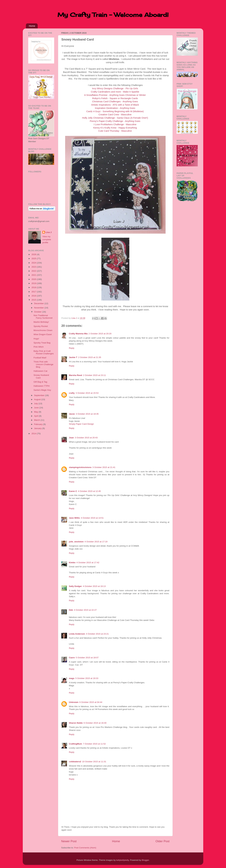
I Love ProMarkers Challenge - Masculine (115, 124)
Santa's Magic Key (42, 390)
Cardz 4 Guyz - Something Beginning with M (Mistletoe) (115, 111)
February (39, 424)
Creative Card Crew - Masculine (115, 115)
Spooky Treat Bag (42, 343)
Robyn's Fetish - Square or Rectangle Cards (115, 98)
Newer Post (69, 841)
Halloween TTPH (42, 386)
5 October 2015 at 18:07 (87, 658)
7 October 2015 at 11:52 (94, 744)
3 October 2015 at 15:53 (87, 393)
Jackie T (73, 357)
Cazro (72, 658)
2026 (34, 254)
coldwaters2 (75, 762)
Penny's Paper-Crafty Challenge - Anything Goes (115, 121)
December (39, 303)
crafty (72, 393)
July (36, 404)
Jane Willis (74, 518)
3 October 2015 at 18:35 (87, 414)
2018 (34, 287)
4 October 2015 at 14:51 (92, 518)
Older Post (163, 841)
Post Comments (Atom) (85, 848)
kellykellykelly (123, 860)
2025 (34, 259)
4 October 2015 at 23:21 (97, 634)
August (38, 399)
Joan (71, 438)
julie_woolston (76, 542)
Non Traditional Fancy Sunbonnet (43, 317)
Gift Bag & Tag (40, 382)
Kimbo (72, 563)
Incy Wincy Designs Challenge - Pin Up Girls (115, 88)
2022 (34, 271)
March (37, 420)
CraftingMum (75, 744)
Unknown (74, 702)
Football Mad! (40, 358)
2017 (34, 292)
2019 (34, 283)
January (38, 428)
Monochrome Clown (43, 330)
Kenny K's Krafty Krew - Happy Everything (115, 128)
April (36, 416)
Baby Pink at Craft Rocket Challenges (44, 352)
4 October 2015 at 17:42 (88, 563)
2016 (34, 296)
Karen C (73, 491)
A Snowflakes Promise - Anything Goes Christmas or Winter (115, 95)
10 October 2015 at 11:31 (94, 762)
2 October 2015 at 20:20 (100, 334)
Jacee (72, 414)
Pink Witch (39, 347)
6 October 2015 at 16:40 (95, 723)
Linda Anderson (77, 634)
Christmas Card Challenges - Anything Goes (115, 101)
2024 (34, 263)
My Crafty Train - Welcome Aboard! (113, 15)
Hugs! (36, 339)
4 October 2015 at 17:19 (96, 542)
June (37, 408)
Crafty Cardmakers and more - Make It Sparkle (115, 92)
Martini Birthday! (41, 322)
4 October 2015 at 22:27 (85, 610)
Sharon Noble (76, 723)
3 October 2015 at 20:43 (86, 438)
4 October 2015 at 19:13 (94, 586)
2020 (34, 279)
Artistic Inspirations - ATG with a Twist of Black (115, 105)
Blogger (145, 860)
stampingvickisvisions (80, 467)
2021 (34, 275)
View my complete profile (47, 240)
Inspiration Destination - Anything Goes (115, 108)
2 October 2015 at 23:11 (94, 375)
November (39, 308)
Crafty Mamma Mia (78, 334)
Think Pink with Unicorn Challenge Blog (43, 364)
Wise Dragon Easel (43, 334)
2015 (34, 300)
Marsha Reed (75, 375)
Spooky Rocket (41, 326)
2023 (34, 267)
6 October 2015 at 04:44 (91, 702)
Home (32, 26)
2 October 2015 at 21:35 (90, 357)
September (40, 395)
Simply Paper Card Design (81, 424)
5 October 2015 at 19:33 (87, 678)
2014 (34, 434)
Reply (72, 348)
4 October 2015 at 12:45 (89, 491)
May (36, 412)
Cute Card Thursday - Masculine (115, 131)
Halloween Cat (40, 371)
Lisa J (48, 232)
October (38, 312)
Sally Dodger (75, 586)
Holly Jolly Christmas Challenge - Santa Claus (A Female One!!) (115, 118)
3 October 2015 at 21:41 (104, 467)
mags (72, 678)
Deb (71, 610)
